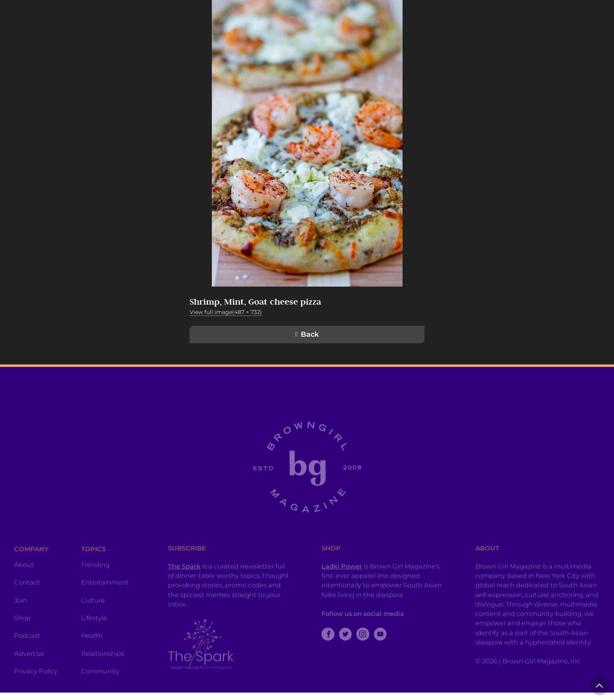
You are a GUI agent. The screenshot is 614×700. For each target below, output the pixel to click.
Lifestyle (94, 633)
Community (100, 686)
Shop (22, 633)
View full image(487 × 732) (226, 312)
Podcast (27, 651)
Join (21, 615)
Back (310, 334)
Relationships (103, 669)
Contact (27, 597)
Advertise (29, 669)
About (24, 580)
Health (92, 651)
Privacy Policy (36, 686)
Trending (95, 580)
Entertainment (105, 597)
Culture (93, 615)
